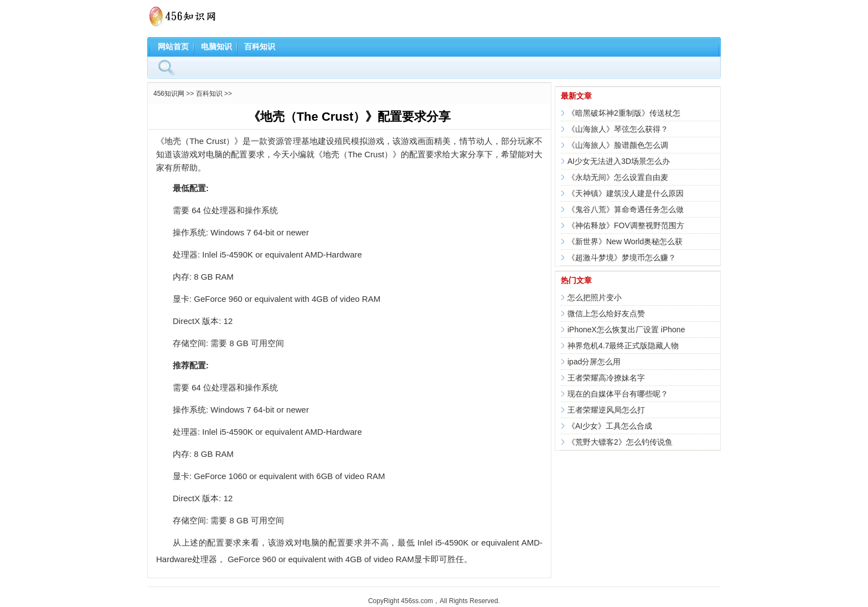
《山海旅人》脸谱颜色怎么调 (618, 145)
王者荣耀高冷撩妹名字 (606, 378)
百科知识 (260, 47)
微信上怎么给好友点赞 (606, 313)
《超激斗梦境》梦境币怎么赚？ (622, 258)
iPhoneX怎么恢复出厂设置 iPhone (626, 330)
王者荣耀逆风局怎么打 (606, 410)
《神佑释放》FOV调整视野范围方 (626, 225)
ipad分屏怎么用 (594, 362)
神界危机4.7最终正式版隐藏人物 (623, 346)
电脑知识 (216, 47)
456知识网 (169, 94)
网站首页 (173, 47)
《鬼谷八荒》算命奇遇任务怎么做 (626, 209)
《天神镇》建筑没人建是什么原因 (626, 193)
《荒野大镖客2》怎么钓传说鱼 (620, 442)
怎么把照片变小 (595, 297)
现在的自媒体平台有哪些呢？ (618, 394)
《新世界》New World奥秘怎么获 (625, 241)
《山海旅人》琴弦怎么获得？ (618, 129)
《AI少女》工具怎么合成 (610, 426)
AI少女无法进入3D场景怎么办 (619, 161)
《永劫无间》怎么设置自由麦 (618, 177)
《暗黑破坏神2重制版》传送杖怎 (624, 113)
